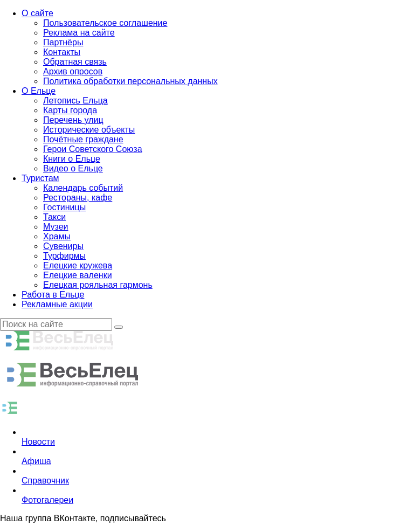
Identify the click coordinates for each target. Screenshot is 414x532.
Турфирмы (64, 256)
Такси (54, 217)
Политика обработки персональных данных (130, 81)
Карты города (70, 110)
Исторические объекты (89, 130)
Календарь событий (83, 188)
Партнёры (63, 42)
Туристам (40, 178)
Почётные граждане (83, 139)
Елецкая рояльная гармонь (98, 285)
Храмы (57, 236)
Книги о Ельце (72, 159)
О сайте (37, 13)
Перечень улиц (73, 120)
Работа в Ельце (53, 295)
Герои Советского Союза (93, 149)
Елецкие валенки (78, 275)
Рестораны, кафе (78, 198)
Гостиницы (64, 207)
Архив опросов (73, 71)
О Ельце (39, 91)
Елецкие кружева (78, 265)
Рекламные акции (57, 304)
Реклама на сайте (79, 33)
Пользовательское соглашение (105, 23)
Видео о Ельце (73, 168)
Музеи (56, 227)
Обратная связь (75, 62)
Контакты (62, 52)
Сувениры (63, 246)
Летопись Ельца (75, 101)
